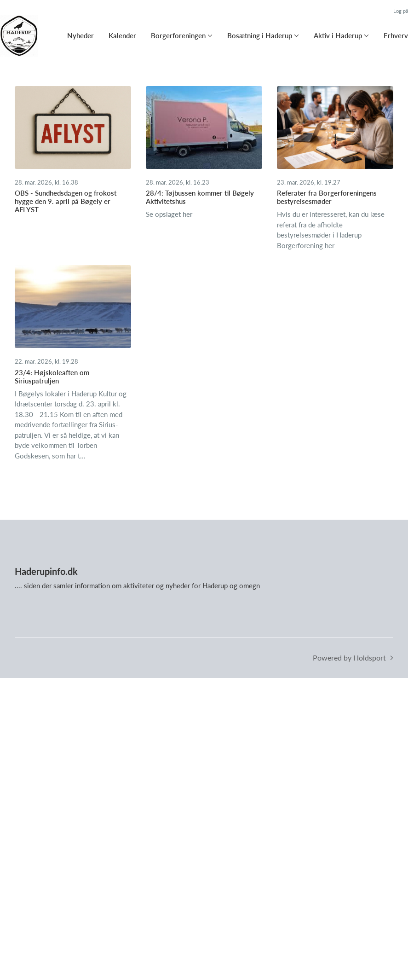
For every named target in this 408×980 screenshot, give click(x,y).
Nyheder (80, 35)
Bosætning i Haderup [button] (260, 35)
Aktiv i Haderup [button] (338, 35)
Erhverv (396, 35)
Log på (401, 11)
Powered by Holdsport (349, 658)
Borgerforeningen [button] (178, 35)
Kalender (122, 35)
